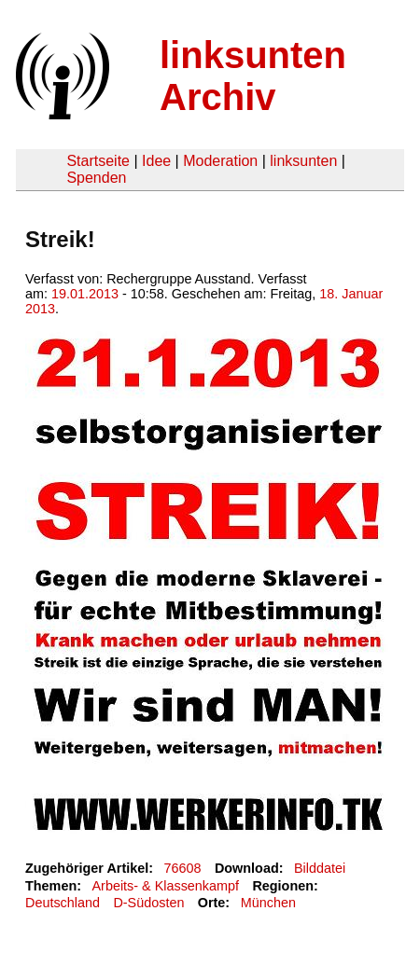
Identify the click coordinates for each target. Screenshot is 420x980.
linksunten (303, 161)
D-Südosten (148, 903)
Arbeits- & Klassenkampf (165, 886)
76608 (183, 868)
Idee (156, 161)
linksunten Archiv (253, 76)
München (268, 903)
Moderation (220, 161)
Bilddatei (320, 868)
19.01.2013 (85, 294)
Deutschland (63, 903)
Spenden (96, 178)
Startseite (98, 161)
